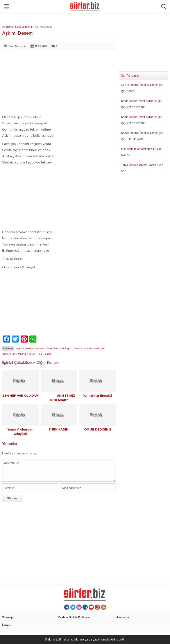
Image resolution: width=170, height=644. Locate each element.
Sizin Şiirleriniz (24, 27)
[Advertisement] (59, 83)
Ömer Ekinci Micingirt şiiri (89, 348)
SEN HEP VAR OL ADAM (21, 396)
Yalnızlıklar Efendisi (98, 396)
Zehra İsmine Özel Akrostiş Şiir (142, 85)
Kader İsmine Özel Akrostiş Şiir (142, 133)
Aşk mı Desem (24, 348)
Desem (39, 348)
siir (40, 354)
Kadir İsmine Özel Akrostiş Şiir (141, 101)
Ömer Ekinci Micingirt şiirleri (20, 354)
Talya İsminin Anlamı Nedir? (139, 165)
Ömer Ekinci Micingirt (59, 348)
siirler (48, 354)
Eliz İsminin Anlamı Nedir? (138, 149)
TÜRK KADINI (59, 429)
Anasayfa (7, 27)
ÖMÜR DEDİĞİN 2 (98, 429)
